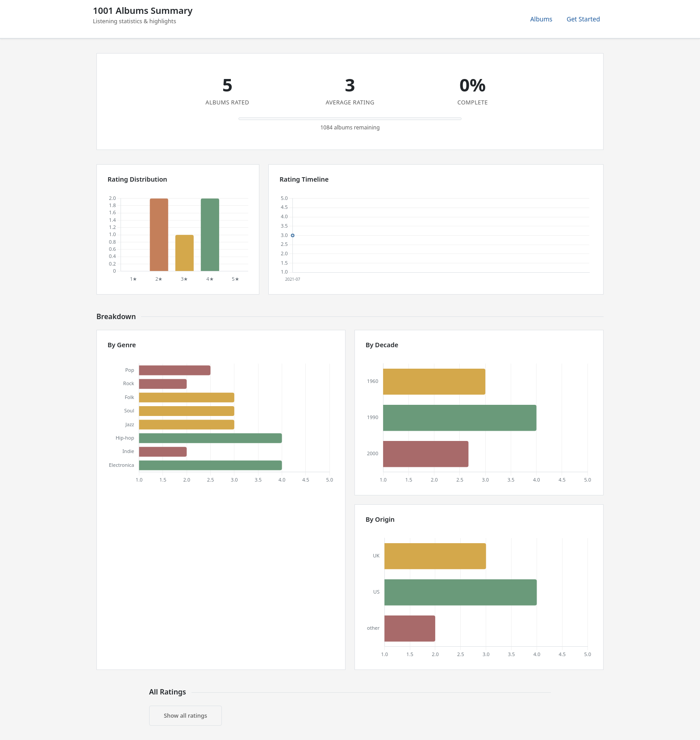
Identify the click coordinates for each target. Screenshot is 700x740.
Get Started (583, 19)
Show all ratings (185, 715)
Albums (542, 19)
